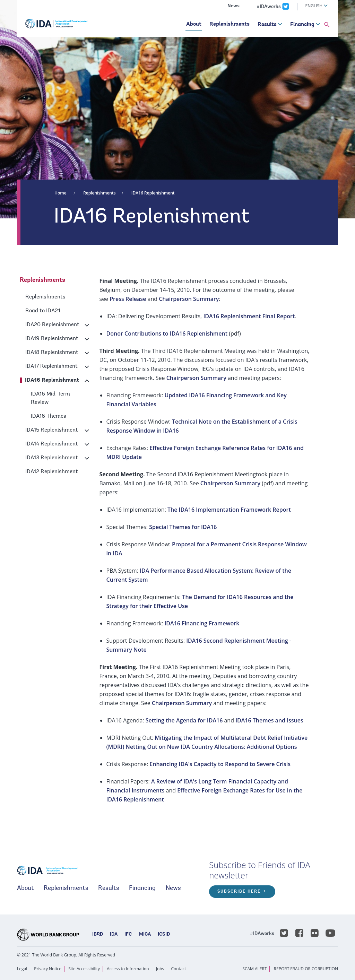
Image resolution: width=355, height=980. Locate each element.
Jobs (160, 969)
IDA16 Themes (49, 416)
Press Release (128, 299)
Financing (302, 25)
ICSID (164, 935)
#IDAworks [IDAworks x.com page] (269, 7)
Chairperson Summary (189, 299)
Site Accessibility (84, 969)
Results (267, 25)
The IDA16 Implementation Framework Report (229, 510)
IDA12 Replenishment (52, 472)
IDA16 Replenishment (153, 193)
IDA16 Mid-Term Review (50, 398)
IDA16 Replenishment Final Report (249, 316)
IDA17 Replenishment (51, 366)
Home (60, 193)
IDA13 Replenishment (52, 458)
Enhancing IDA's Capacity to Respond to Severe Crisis (220, 764)
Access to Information (128, 969)
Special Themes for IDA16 (183, 527)
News (233, 6)
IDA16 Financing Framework (202, 623)
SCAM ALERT (254, 969)
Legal (22, 969)
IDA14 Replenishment (52, 444)
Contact (178, 969)
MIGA (145, 935)
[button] (327, 25)
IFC (128, 935)
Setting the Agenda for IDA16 (184, 720)
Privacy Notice (48, 969)
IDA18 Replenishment (52, 353)
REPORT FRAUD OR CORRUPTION (306, 969)
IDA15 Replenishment (52, 430)
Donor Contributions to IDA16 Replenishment (167, 333)
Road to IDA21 (43, 311)
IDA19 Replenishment (52, 339)
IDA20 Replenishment (52, 325)
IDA (114, 935)
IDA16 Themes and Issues (269, 720)
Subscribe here (239, 892)
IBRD (98, 935)
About (194, 24)
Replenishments (230, 24)
